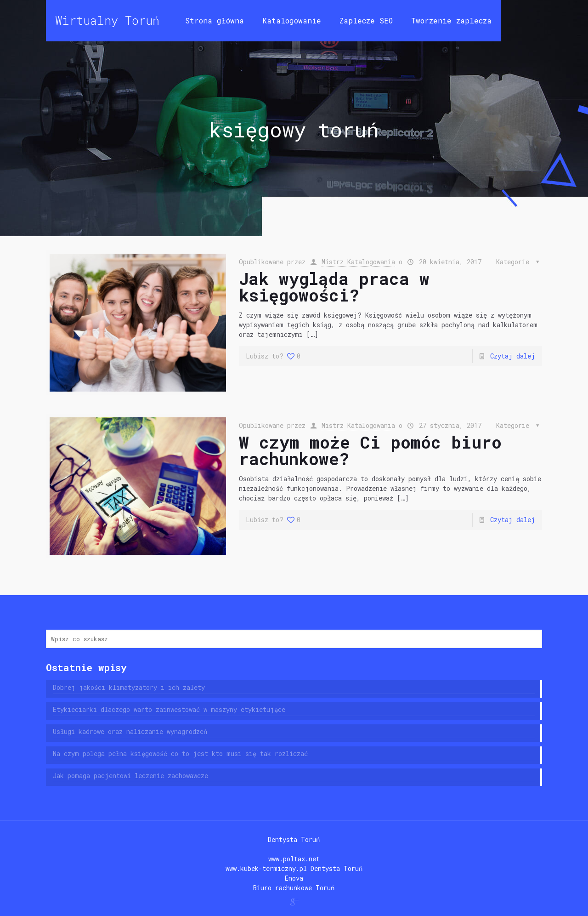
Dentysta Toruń (294, 839)
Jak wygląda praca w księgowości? (334, 287)
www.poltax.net (294, 859)
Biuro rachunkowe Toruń (294, 888)
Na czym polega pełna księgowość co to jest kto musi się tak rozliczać (180, 754)
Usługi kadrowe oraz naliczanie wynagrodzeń (130, 731)
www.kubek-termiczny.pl (266, 868)
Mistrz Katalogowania (358, 262)
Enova (294, 878)
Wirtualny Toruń (107, 20)
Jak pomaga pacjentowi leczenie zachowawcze (130, 776)
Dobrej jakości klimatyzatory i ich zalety (129, 687)
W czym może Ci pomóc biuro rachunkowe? (370, 450)
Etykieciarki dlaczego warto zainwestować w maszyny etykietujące (169, 709)
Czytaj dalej (513, 356)
